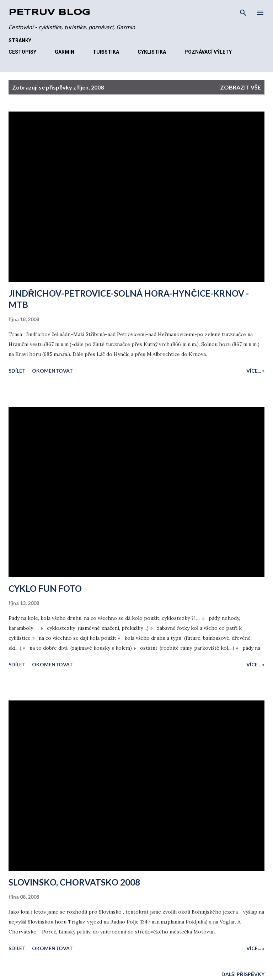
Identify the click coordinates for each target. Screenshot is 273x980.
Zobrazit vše (240, 87)
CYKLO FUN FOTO (45, 588)
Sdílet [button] (17, 371)
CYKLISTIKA (152, 52)
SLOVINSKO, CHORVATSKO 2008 (74, 882)
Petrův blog (49, 13)
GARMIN (65, 52)
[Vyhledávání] (243, 13)
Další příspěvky (243, 974)
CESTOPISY (22, 52)
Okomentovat (52, 371)
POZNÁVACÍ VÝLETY (208, 52)
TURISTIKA (106, 52)
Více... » (255, 371)
